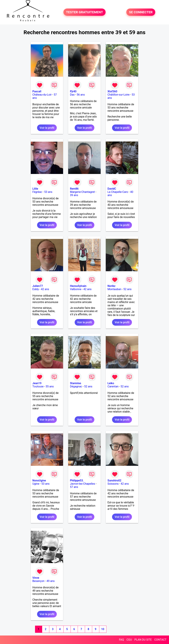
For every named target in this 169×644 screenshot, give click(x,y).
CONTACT (160, 640)
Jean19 (37, 383)
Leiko (111, 383)
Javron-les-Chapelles (82, 484)
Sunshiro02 (114, 480)
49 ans (51, 581)
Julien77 (38, 286)
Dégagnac (76, 386)
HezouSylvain (78, 286)
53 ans (48, 192)
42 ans (45, 289)
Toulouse (38, 386)
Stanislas (75, 383)
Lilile (35, 189)
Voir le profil (47, 128)
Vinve (36, 578)
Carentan (113, 386)
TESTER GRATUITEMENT (85, 12)
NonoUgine (39, 480)
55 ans (50, 386)
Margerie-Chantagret (82, 192)
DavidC (112, 189)
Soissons (113, 484)
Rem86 (74, 189)
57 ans (74, 487)
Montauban (114, 289)
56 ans (81, 95)
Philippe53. (77, 480)
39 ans (74, 195)
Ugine (36, 484)
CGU (129, 640)
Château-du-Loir (42, 95)
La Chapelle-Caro (118, 192)
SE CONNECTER (141, 12)
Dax (72, 95)
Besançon (39, 581)
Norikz (111, 286)
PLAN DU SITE (143, 640)
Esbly (36, 289)
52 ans (128, 289)
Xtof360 (112, 91)
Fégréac (37, 192)
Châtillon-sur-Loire (119, 95)
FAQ (121, 640)
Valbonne (76, 289)
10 (103, 629)
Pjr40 (73, 91)
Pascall (37, 91)
